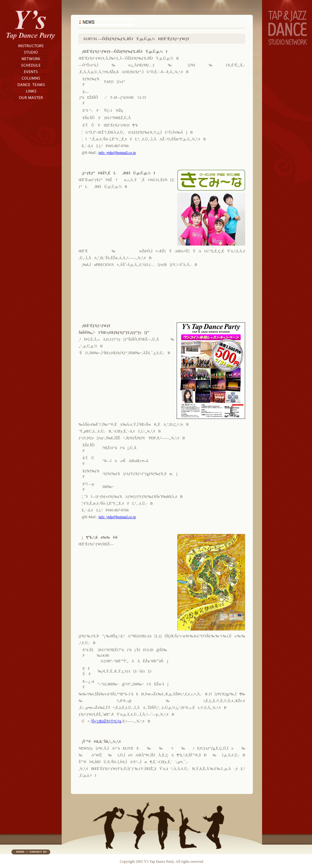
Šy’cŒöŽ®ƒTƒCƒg (106, 721)
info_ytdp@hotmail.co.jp (117, 153)
